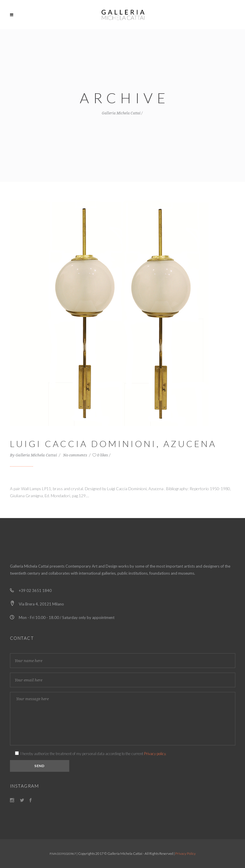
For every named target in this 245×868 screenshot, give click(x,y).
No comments (76, 455)
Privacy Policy (185, 853)
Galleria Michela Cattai (121, 113)
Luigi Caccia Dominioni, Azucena (113, 444)
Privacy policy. (155, 754)
